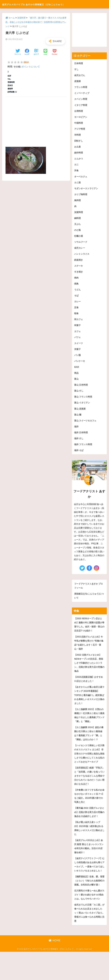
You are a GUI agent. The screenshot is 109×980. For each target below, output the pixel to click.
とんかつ (79, 160)
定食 (77, 311)
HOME (54, 969)
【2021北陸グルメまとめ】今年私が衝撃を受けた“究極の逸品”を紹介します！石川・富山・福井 (89, 649)
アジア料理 (80, 130)
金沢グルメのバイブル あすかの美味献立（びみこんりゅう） (48, 4)
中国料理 (79, 124)
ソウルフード (81, 244)
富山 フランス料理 (84, 401)
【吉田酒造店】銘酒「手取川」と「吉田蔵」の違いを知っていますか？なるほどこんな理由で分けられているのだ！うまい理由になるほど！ (89, 789)
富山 (77, 383)
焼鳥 (77, 287)
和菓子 (78, 329)
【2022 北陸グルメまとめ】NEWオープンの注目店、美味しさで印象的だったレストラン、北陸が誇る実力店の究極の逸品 (89, 670)
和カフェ (79, 323)
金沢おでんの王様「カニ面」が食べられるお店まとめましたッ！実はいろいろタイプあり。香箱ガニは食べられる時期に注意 (89, 941)
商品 (77, 377)
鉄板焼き (79, 262)
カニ (77, 166)
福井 (77, 432)
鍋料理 (78, 220)
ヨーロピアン (81, 118)
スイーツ (79, 347)
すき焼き (79, 275)
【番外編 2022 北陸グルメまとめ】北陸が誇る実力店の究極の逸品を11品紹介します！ (89, 826)
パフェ (78, 341)
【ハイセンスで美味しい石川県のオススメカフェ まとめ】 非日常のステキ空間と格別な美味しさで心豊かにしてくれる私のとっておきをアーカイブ (89, 764)
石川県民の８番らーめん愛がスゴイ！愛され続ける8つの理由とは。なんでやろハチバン (89, 920)
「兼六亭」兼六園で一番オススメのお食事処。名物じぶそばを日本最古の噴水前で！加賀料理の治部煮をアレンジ (36, 22)
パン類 (78, 359)
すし (77, 69)
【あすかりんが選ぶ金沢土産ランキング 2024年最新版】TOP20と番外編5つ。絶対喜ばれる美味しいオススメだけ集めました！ (89, 702)
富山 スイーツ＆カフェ (86, 426)
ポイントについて (31, 67)
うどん (78, 293)
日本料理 (79, 63)
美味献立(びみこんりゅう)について (89, 602)
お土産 (78, 148)
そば (77, 299)
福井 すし (79, 444)
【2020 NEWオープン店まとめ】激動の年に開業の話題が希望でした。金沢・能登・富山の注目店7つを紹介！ (89, 631)
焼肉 (77, 281)
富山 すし (79, 395)
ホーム (12, 18)
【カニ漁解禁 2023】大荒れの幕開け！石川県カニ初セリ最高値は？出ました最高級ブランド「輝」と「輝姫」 (89, 723)
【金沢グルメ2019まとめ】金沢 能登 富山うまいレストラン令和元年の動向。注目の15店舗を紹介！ (89, 861)
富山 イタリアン (83, 407)
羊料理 (78, 136)
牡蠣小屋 (79, 238)
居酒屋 (78, 81)
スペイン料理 (81, 99)
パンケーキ (80, 365)
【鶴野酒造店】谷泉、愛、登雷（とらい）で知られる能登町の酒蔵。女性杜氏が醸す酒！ (89, 902)
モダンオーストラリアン (87, 190)
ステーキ (79, 269)
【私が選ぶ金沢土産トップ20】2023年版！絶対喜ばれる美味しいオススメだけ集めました (89, 842)
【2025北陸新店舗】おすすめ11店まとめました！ (89, 686)
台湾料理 (79, 112)
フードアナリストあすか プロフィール (88, 591)
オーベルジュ (81, 178)
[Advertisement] (36, 119)
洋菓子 (78, 353)
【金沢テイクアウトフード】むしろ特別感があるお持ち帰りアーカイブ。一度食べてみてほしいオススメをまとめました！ (89, 881)
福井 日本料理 (81, 438)
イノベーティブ (82, 94)
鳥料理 (78, 202)
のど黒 (78, 232)
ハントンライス (82, 257)
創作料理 (79, 154)
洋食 (77, 172)
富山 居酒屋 (80, 413)
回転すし (79, 142)
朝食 (77, 317)
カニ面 (78, 184)
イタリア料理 (81, 106)
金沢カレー (80, 250)
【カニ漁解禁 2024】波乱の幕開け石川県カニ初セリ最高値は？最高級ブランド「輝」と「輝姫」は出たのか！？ (89, 741)
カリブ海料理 (81, 196)
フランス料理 (81, 87)
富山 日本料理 (81, 389)
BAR (77, 371)
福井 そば (79, 456)
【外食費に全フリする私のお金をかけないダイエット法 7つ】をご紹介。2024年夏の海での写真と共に (89, 809)
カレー (78, 305)
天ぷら (78, 226)
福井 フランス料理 (84, 450)
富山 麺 (78, 420)
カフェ (78, 335)
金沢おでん (80, 75)
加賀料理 (21, 18)
